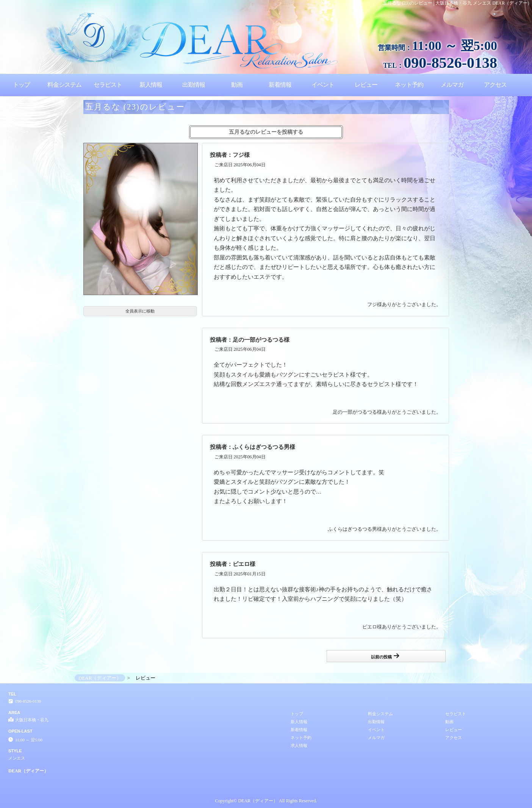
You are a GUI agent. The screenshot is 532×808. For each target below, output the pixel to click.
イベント (323, 85)
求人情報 (299, 745)
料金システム (64, 85)
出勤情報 (194, 85)
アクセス (495, 85)
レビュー (366, 85)
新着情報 (280, 85)
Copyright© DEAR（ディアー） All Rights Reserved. (266, 801)
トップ (21, 85)
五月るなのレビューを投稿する (266, 132)
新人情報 (151, 85)
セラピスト (108, 85)
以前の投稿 (385, 656)
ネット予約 (409, 85)
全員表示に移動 (140, 311)
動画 (237, 85)
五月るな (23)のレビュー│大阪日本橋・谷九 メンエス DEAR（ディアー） (457, 3)
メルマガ (452, 85)
